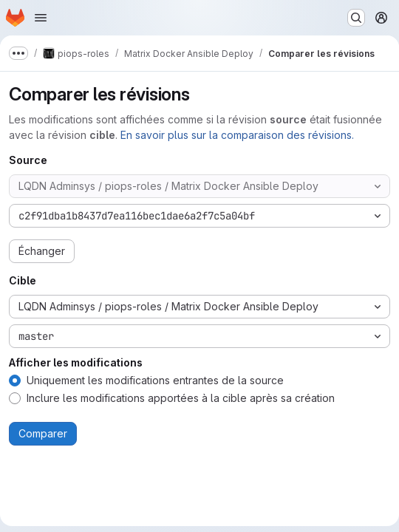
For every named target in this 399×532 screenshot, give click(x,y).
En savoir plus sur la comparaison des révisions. (237, 135)
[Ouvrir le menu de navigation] (41, 18)
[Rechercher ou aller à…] (356, 18)
